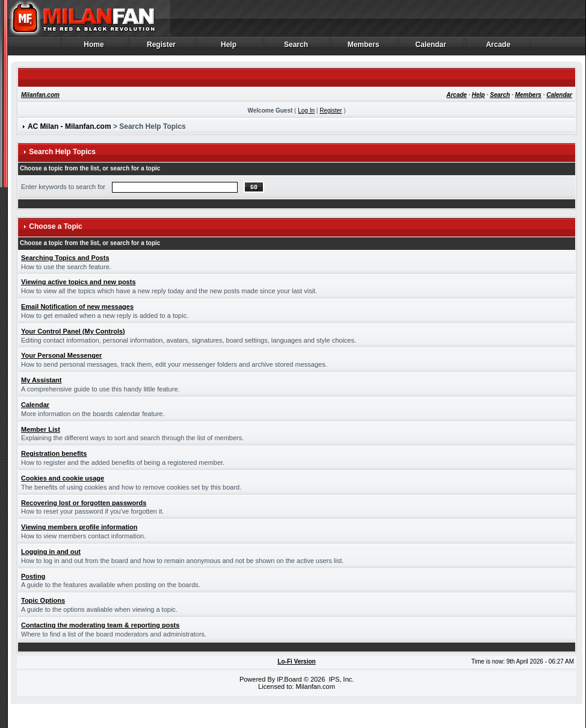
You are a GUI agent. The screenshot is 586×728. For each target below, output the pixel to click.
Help (229, 48)
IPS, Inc (340, 679)
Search (296, 48)
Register (162, 48)
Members (364, 48)
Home (94, 48)
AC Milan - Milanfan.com (69, 126)
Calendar (431, 48)
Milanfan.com (40, 95)
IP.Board (289, 679)
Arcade (498, 48)
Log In (306, 110)
